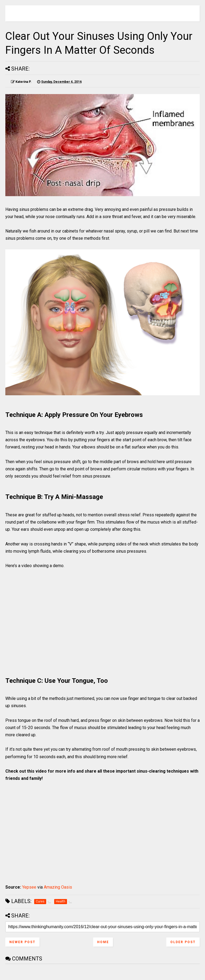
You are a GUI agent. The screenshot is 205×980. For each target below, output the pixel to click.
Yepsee (29, 887)
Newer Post (22, 942)
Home (103, 942)
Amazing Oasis (58, 887)
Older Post (183, 942)
